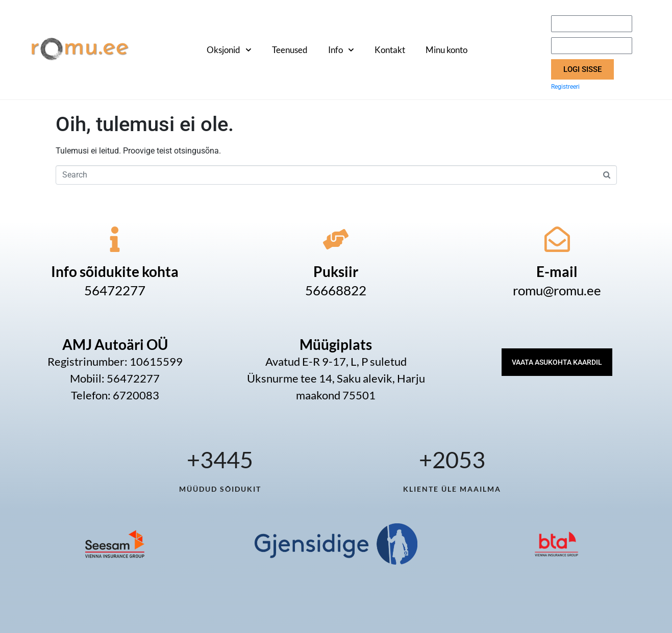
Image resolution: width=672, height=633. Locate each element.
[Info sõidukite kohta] (115, 239)
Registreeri (565, 87)
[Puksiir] (336, 239)
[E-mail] (557, 239)
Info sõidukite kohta (115, 271)
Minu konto (446, 50)
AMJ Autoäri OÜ (115, 344)
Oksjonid (229, 50)
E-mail (557, 271)
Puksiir (336, 271)
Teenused (290, 50)
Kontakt (390, 50)
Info (341, 50)
